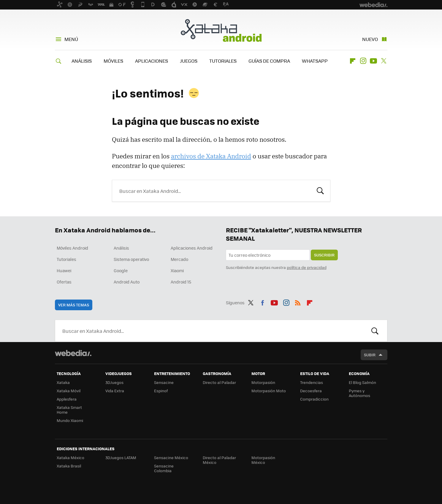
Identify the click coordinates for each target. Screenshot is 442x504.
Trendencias (312, 382)
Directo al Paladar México (219, 460)
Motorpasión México (263, 460)
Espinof (161, 391)
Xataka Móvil (69, 391)
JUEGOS (189, 61)
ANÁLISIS (82, 61)
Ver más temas (74, 305)
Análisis (121, 248)
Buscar (320, 190)
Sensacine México (171, 457)
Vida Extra (115, 391)
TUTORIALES (223, 61)
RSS (298, 302)
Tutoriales (66, 259)
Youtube (373, 61)
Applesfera (67, 399)
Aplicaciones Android (192, 248)
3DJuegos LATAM (121, 457)
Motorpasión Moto (269, 391)
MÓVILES (113, 61)
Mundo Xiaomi (70, 420)
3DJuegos (114, 382)
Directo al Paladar (219, 382)
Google (121, 270)
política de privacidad (307, 267)
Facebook (262, 302)
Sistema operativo (131, 259)
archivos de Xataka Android (211, 156)
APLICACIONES (152, 61)
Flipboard (353, 61)
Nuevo (370, 39)
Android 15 (181, 282)
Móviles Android (72, 248)
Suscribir (324, 255)
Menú (71, 39)
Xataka (63, 382)
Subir (370, 355)
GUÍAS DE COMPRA (269, 61)
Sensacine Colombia (164, 468)
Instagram (363, 61)
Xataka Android (221, 30)
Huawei (64, 270)
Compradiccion (314, 399)
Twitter (384, 61)
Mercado (179, 259)
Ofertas (64, 282)
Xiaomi (177, 270)
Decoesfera (311, 391)
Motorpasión (263, 382)
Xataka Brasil (69, 466)
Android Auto (127, 282)
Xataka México (71, 457)
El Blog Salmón (362, 382)
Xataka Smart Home (69, 410)
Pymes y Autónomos (359, 393)
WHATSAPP (315, 61)
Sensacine (164, 382)
